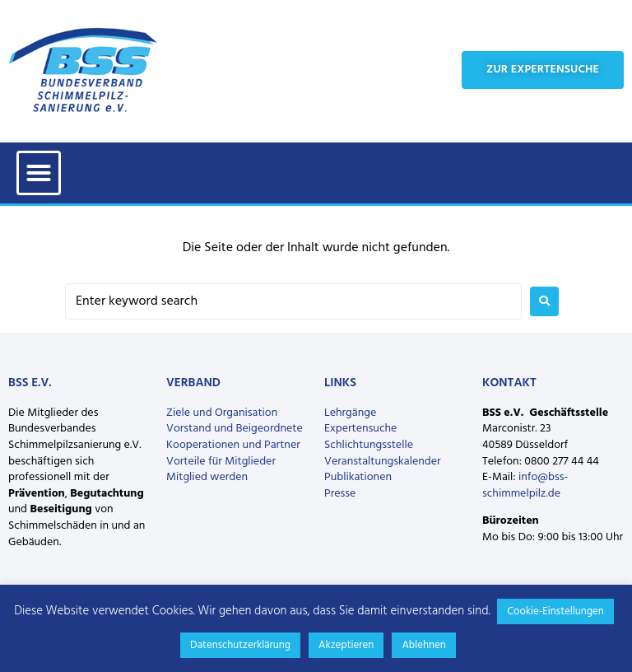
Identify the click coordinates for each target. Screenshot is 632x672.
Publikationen (358, 477)
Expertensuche (360, 429)
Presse (340, 494)
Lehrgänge (350, 413)
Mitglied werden (207, 477)
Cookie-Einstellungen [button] (555, 611)
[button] (39, 173)
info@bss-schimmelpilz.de (525, 485)
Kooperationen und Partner (233, 445)
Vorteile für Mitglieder (221, 462)
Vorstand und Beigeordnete (235, 429)
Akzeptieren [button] (346, 645)
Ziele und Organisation (222, 413)
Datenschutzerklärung (240, 645)
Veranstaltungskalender (383, 462)
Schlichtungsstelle (369, 445)
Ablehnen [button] (424, 645)
